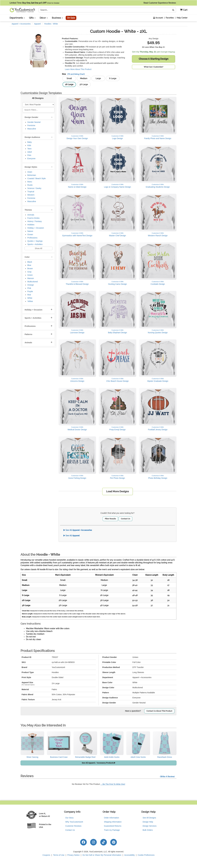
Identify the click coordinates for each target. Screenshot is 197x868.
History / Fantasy (35, 221)
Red (29, 295)
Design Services (150, 826)
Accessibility (130, 855)
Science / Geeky (34, 188)
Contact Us (125, 519)
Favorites (170, 18)
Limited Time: (34, 3)
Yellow (30, 301)
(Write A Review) (167, 777)
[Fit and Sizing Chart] (76, 74)
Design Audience (32, 137)
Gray (29, 272)
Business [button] (57, 18)
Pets (29, 155)
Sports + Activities (35, 244)
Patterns (28, 334)
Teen (29, 149)
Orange (31, 285)
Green (30, 275)
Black (30, 262)
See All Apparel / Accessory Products (99, 763)
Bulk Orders (148, 830)
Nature (30, 231)
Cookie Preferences (146, 855)
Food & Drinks (33, 218)
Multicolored (32, 282)
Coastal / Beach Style (37, 178)
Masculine (32, 129)
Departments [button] (17, 18)
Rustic (30, 185)
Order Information (111, 818)
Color (27, 257)
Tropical (31, 192)
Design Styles (31, 167)
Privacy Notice (73, 855)
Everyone (31, 158)
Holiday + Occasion (36, 228)
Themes (28, 210)
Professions (32, 238)
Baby (30, 142)
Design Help (148, 822)
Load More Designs (118, 491)
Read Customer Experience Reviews (165, 3)
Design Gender (31, 117)
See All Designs (149, 818)
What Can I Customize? (153, 67)
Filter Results (110, 519)
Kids (29, 145)
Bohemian (32, 175)
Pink (29, 288)
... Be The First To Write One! (113, 784)
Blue (29, 265)
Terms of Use (59, 855)
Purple (30, 291)
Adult (30, 152)
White (30, 298)
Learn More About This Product (78, 69)
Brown (30, 268)
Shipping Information (113, 822)
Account (158, 18)
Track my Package (112, 830)
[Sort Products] (39, 105)
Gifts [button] (32, 18)
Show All (38, 248)
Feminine (31, 125)
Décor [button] (44, 18)
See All (78, 530)
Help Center (182, 18)
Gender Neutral (34, 122)
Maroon (31, 278)
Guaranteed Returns (113, 826)
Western (31, 195)
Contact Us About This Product (159, 711)
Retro (30, 182)
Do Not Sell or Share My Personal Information (102, 855)
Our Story (69, 818)
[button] (183, 10)
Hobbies (31, 225)
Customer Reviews (73, 826)
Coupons (46, 855)
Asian (30, 172)
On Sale (71, 18)
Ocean (30, 234)
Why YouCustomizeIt (74, 822)
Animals (31, 215)
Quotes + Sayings (35, 241)
